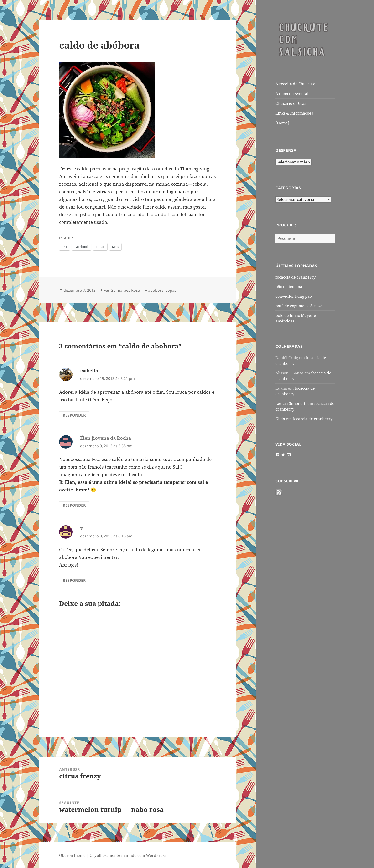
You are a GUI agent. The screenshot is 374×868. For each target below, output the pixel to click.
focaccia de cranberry (296, 277)
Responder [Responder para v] (74, 580)
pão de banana (289, 287)
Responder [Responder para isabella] (74, 415)
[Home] (282, 123)
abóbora (156, 290)
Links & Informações (294, 113)
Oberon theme (72, 855)
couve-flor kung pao (294, 296)
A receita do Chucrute (295, 84)
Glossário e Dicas (291, 103)
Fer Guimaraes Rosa (122, 290)
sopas (171, 290)
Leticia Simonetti (291, 403)
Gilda (280, 419)
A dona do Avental (292, 94)
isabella (89, 371)
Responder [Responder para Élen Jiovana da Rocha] (74, 505)
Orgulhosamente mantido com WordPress (128, 855)
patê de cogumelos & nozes (300, 306)
